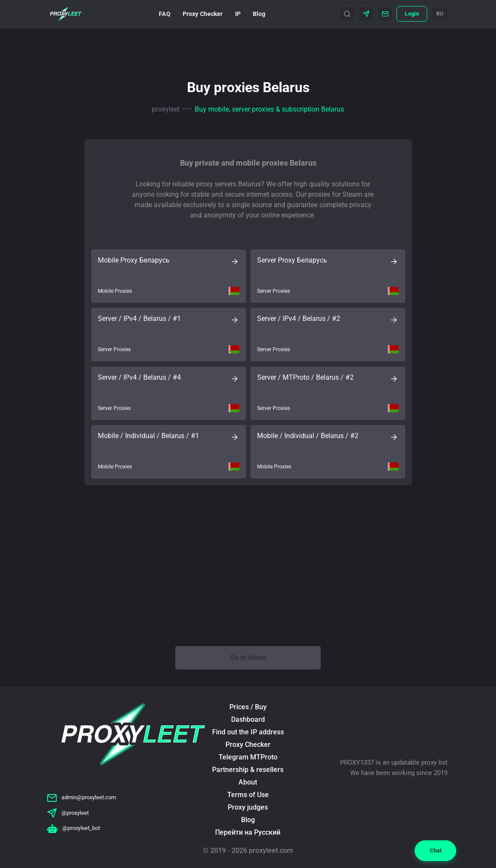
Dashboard (248, 719)
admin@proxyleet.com (81, 797)
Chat (436, 850)
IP (238, 14)
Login (412, 14)
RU (440, 14)
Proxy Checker (203, 14)
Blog (259, 14)
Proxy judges (248, 807)
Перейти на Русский (248, 832)
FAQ (164, 14)
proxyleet (166, 109)
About (248, 782)
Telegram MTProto (248, 757)
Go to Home (248, 658)
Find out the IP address (248, 732)
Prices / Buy (248, 707)
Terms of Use (248, 795)
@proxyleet (68, 813)
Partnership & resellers (248, 770)
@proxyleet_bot (73, 828)
